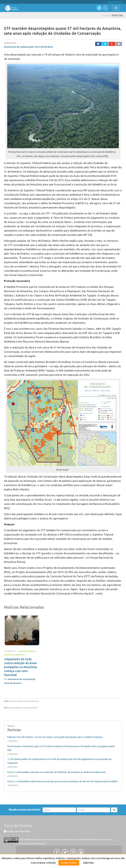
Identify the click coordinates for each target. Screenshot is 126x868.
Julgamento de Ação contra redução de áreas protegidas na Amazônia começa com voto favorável (20, 667)
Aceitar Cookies (69, 863)
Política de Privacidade (17, 831)
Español (119, 2)
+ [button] (25, 654)
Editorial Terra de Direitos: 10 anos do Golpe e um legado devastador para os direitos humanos (55, 737)
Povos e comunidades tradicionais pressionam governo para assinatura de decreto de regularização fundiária (62, 781)
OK (114, 810)
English (111, 2)
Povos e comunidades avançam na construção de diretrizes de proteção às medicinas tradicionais (57, 772)
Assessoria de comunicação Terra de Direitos (29, 47)
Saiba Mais (88, 863)
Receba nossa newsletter (25, 810)
